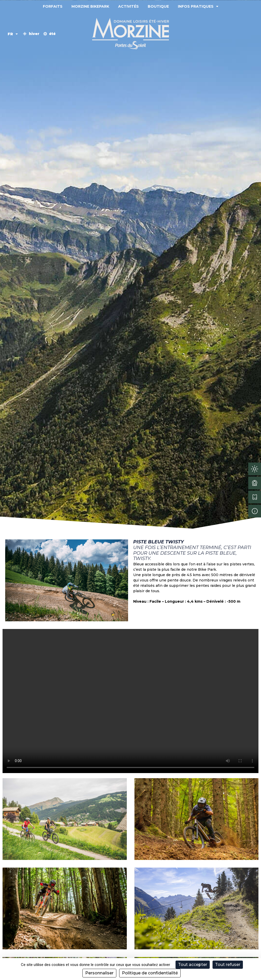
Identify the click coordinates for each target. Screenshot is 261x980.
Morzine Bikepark (90, 6)
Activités (128, 6)
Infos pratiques (198, 6)
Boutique (158, 6)
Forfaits (53, 6)
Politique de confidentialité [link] (150, 973)
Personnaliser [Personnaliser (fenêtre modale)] (99, 973)
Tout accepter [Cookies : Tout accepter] (193, 965)
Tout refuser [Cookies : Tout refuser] (228, 965)
